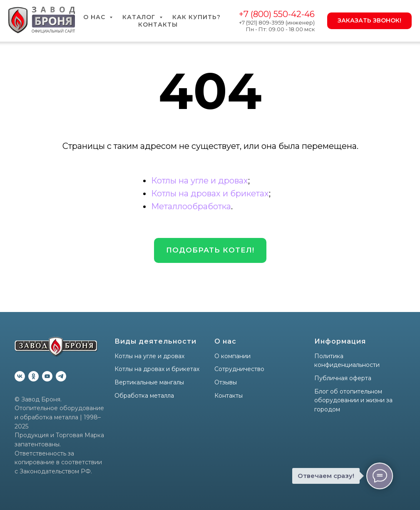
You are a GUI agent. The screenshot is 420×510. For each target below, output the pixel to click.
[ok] (34, 376)
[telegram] (61, 376)
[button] (210, 250)
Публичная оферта (343, 378)
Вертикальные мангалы (149, 382)
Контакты (158, 25)
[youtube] (47, 376)
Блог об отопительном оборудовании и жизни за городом (353, 400)
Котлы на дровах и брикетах (210, 193)
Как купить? (196, 17)
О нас (95, 17)
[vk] (20, 376)
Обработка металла (144, 396)
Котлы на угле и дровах (200, 181)
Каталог (140, 17)
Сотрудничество (239, 369)
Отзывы (226, 382)
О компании (232, 356)
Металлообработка (191, 206)
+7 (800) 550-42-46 (277, 14)
